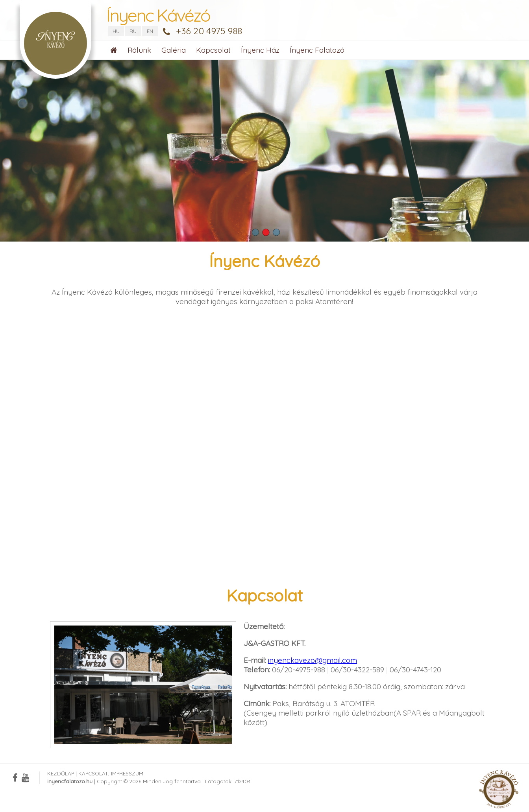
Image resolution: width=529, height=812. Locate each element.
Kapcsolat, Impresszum (111, 773)
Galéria (174, 50)
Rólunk (139, 50)
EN (150, 31)
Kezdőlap (61, 773)
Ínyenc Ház (260, 50)
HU (116, 31)
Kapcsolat (213, 50)
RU (133, 31)
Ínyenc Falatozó (317, 50)
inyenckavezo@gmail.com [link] (313, 660)
